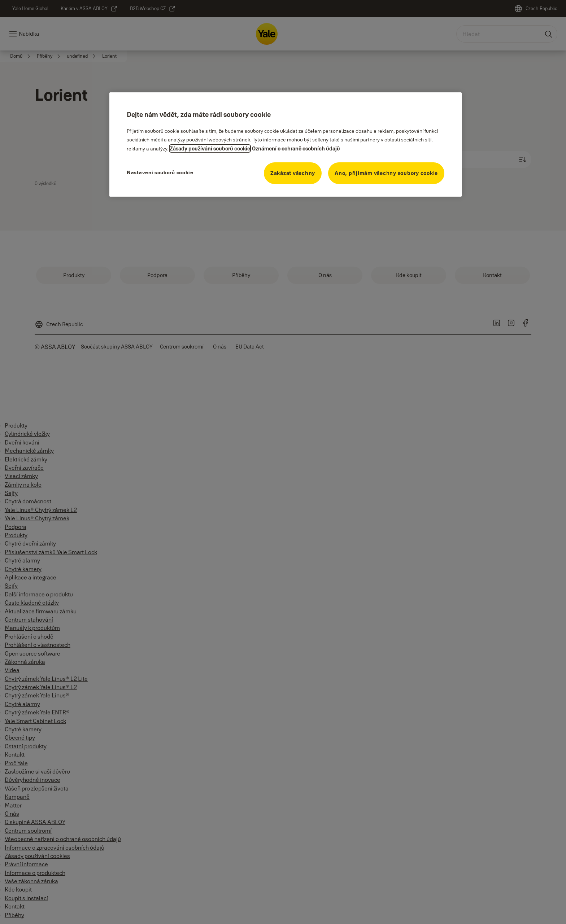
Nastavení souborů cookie (160, 172)
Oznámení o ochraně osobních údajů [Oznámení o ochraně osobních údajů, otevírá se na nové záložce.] (296, 148)
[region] (286, 144)
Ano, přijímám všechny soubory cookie (386, 173)
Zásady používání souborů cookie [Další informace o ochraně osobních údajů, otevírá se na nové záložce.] (210, 148)
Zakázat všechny (293, 173)
